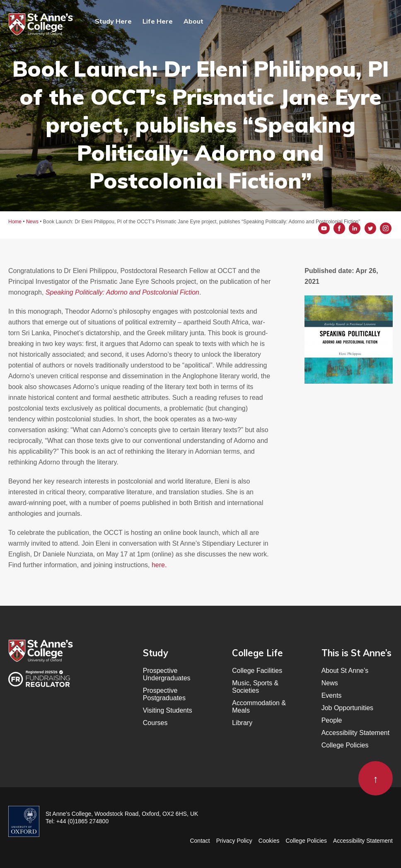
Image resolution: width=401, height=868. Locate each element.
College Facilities (257, 671)
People (332, 720)
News (330, 683)
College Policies (345, 745)
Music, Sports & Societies (255, 687)
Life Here (158, 21)
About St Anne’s (345, 671)
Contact (200, 841)
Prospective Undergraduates (167, 674)
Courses (155, 723)
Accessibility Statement (356, 733)
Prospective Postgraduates (164, 694)
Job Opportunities (347, 708)
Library (242, 723)
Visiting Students (168, 710)
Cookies (269, 841)
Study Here (113, 21)
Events (332, 695)
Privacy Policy (234, 841)
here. (159, 565)
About (193, 21)
